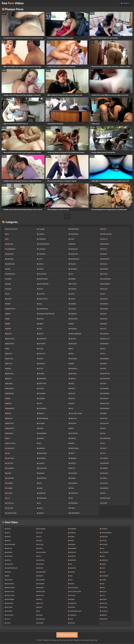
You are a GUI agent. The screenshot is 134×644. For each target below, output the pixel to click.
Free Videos (15, 4)
